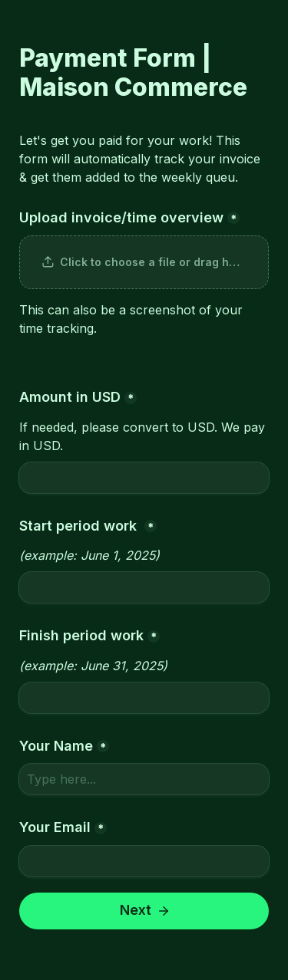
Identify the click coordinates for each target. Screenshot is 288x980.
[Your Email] (144, 861)
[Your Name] (144, 779)
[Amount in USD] (144, 478)
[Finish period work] (144, 698)
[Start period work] (144, 587)
